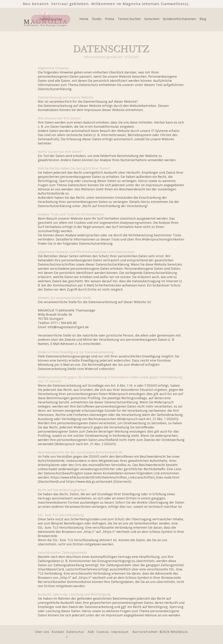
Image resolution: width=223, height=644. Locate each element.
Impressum (120, 632)
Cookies (103, 632)
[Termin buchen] (51, 19)
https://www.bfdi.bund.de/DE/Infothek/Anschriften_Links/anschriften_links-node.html (115, 477)
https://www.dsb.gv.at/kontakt (89, 481)
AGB (91, 632)
